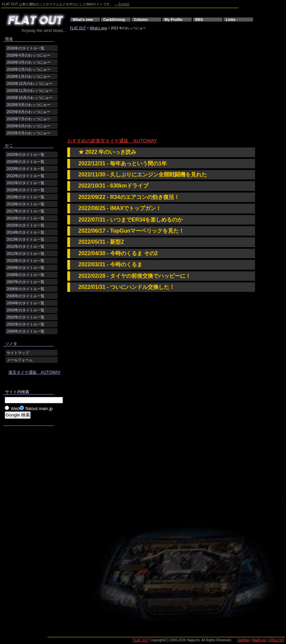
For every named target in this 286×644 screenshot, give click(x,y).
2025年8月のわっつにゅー (29, 112)
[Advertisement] (142, 85)
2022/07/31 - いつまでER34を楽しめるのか (131, 220)
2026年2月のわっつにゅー (29, 69)
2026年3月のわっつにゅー (29, 62)
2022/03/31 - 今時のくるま (110, 264)
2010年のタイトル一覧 (26, 261)
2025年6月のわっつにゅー (29, 126)
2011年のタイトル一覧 (26, 253)
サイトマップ (18, 353)
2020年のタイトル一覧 (26, 190)
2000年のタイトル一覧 (26, 331)
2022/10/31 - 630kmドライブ (113, 186)
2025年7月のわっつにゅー (29, 119)
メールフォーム (20, 360)
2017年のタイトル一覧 (26, 211)
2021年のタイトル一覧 (26, 183)
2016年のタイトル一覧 (26, 218)
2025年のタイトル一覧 (26, 155)
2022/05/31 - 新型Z (101, 242)
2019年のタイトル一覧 (26, 197)
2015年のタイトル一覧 (26, 225)
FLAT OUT (78, 28)
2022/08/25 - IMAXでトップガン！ (120, 208)
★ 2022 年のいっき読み (107, 152)
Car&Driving (114, 20)
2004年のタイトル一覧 (26, 303)
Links (231, 20)
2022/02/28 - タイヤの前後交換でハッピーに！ (135, 276)
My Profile (173, 20)
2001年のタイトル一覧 (26, 324)
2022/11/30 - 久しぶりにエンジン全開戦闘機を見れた (143, 175)
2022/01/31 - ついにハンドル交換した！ (127, 287)
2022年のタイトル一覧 (26, 176)
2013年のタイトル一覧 (26, 239)
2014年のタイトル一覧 (26, 232)
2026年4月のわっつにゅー (29, 55)
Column (141, 20)
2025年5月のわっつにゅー (29, 133)
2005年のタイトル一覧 (26, 296)
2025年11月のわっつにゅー (30, 91)
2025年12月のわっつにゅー (30, 83)
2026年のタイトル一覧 (26, 48)
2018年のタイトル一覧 (26, 204)
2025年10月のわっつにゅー (30, 98)
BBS (199, 20)
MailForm (259, 640)
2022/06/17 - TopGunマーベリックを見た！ (131, 231)
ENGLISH (277, 640)
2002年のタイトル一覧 (26, 317)
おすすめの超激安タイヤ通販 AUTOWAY (112, 141)
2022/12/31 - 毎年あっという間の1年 (123, 163)
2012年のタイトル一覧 (26, 246)
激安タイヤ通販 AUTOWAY (34, 372)
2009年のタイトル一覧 (26, 268)
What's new (83, 20)
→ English (122, 4)
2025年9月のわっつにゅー (29, 105)
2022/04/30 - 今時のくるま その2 (118, 253)
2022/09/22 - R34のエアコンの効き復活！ (129, 197)
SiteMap (243, 640)
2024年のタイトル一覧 (26, 162)
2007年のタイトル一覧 (26, 282)
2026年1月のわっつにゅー (29, 76)
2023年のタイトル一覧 (26, 169)
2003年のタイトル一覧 (26, 310)
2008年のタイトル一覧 (26, 275)
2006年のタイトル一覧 (26, 289)
